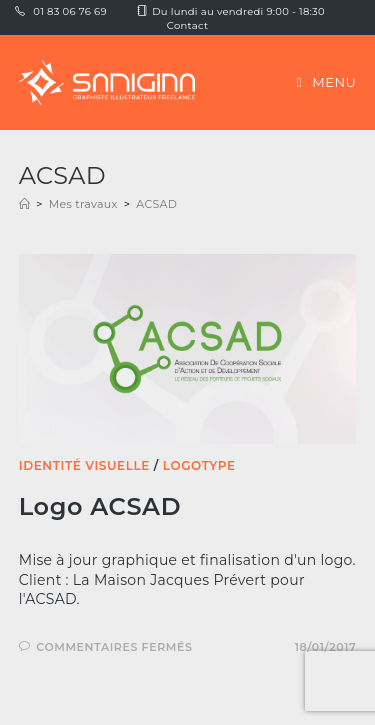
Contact (188, 25)
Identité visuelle (84, 465)
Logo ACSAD (100, 506)
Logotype (199, 465)
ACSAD (156, 204)
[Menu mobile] (326, 82)
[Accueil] (24, 204)
